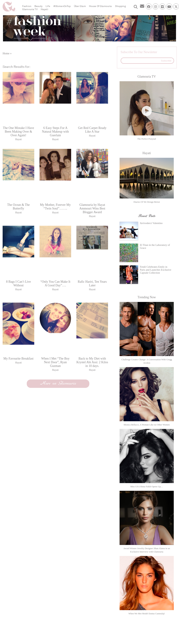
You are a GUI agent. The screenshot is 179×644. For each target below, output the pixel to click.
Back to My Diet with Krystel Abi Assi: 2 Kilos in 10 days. (92, 362)
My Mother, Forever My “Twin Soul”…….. (55, 207)
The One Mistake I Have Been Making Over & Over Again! (19, 132)
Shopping (120, 6)
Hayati (44, 9)
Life (48, 6)
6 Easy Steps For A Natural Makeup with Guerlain (55, 132)
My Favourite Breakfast (19, 359)
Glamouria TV (30, 9)
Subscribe (166, 61)
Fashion (27, 6)
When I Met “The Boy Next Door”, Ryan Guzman (55, 362)
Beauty (38, 6)
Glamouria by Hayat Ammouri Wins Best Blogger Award (92, 208)
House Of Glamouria (100, 6)
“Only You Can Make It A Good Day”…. (55, 283)
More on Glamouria (58, 383)
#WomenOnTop (62, 6)
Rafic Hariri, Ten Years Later (92, 283)
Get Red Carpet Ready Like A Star (92, 130)
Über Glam (80, 6)
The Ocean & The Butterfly (18, 207)
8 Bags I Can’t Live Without (19, 283)
